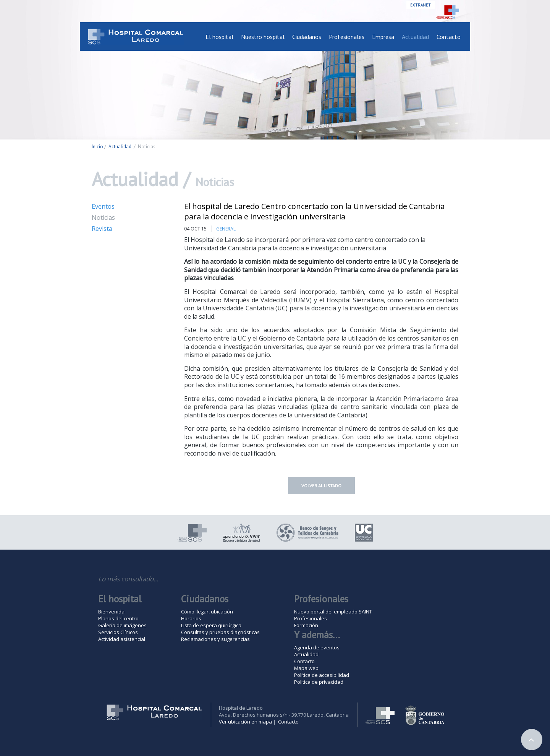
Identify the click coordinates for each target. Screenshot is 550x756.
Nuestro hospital (263, 37)
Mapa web (306, 668)
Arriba (532, 740)
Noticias (103, 217)
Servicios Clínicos (118, 632)
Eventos (103, 206)
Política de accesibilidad (322, 675)
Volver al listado (321, 486)
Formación (306, 625)
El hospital (219, 37)
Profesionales (347, 37)
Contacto (449, 37)
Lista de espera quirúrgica (211, 625)
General (226, 229)
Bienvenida (111, 612)
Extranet (421, 5)
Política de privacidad (319, 682)
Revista (102, 229)
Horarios (191, 618)
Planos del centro (118, 618)
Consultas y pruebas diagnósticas (220, 632)
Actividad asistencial (122, 639)
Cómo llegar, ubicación (207, 612)
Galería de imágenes (122, 625)
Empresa (383, 37)
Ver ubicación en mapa (245, 722)
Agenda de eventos (317, 647)
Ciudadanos (307, 37)
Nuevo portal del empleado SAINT (333, 612)
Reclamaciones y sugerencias (215, 639)
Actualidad (415, 37)
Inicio (97, 147)
